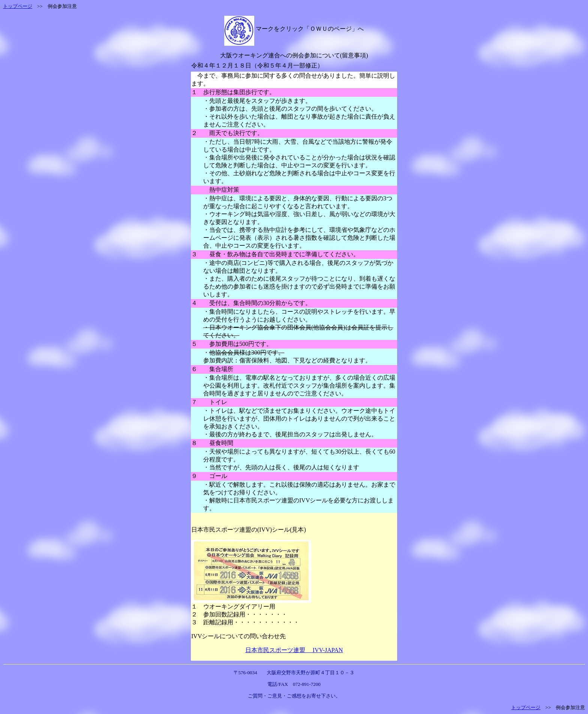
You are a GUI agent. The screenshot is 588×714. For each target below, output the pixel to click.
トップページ (18, 6)
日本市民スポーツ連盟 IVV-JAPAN (294, 650)
